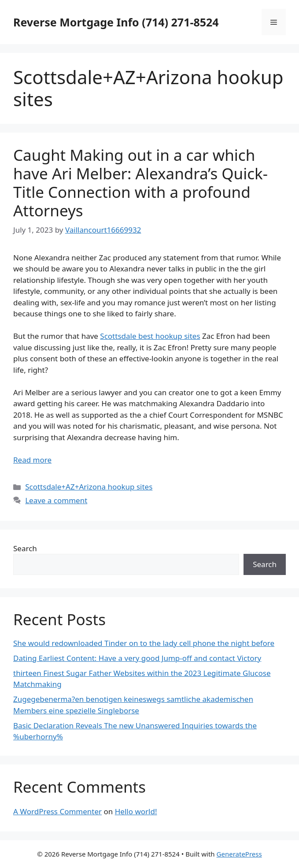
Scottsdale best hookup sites (150, 336)
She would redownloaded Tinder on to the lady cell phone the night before (144, 643)
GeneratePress (239, 854)
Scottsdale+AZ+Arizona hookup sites (89, 487)
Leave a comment (56, 500)
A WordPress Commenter (57, 811)
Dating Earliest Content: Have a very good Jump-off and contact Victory (137, 658)
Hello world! (136, 811)
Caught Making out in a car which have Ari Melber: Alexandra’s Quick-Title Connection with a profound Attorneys (140, 183)
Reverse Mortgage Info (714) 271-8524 (116, 22)
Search (25, 548)
